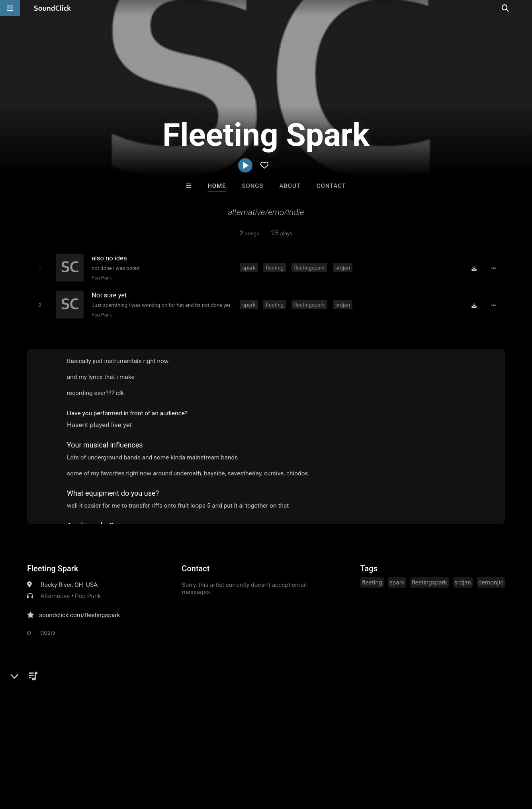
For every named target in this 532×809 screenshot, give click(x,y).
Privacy (190, 762)
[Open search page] (524, 8)
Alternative (55, 595)
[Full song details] (495, 268)
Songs (253, 186)
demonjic (491, 581)
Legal (215, 762)
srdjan (343, 267)
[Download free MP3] (475, 268)
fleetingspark (310, 267)
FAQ (33, 762)
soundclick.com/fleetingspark (79, 614)
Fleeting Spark (53, 567)
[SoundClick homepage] (53, 8)
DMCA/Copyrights (148, 762)
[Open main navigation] (10, 8)
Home (217, 186)
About (290, 186)
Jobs (109, 762)
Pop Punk (101, 278)
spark (249, 267)
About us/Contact (71, 762)
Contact (331, 186)
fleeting (275, 267)
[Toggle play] (39, 268)
